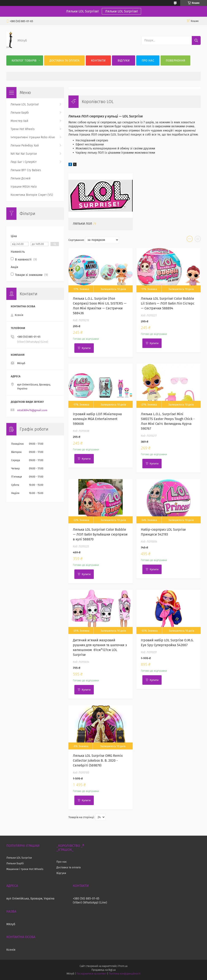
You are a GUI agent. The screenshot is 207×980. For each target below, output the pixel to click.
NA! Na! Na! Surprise (24, 154)
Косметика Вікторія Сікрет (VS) (32, 195)
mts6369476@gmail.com (32, 410)
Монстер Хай (19, 121)
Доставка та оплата (64, 61)
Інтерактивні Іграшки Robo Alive (33, 137)
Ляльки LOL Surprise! (121, 11)
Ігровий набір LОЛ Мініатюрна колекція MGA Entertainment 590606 (97, 419)
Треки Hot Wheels (23, 129)
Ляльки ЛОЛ (82, 224)
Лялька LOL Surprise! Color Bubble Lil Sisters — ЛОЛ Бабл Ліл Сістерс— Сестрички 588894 (168, 303)
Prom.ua (123, 966)
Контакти (98, 61)
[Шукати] (196, 40)
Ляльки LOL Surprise (19, 858)
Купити (86, 348)
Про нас (148, 61)
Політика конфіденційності (125, 974)
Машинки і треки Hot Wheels (25, 869)
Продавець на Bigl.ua (103, 970)
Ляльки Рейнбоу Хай (25, 146)
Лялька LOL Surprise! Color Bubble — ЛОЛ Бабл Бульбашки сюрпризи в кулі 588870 (100, 534)
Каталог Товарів (24, 61)
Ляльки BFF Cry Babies (26, 170)
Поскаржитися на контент (91, 974)
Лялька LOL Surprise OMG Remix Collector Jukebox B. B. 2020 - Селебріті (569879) (98, 761)
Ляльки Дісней (20, 178)
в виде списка (198, 240)
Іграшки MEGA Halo (24, 187)
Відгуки (124, 61)
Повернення (175, 61)
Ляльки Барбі (20, 113)
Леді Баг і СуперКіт (24, 162)
